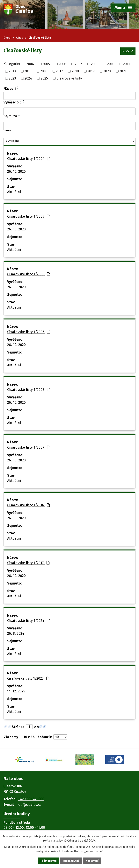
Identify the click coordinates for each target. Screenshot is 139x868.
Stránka (18, 727)
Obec (19, 38)
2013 (12, 71)
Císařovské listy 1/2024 (29, 621)
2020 (107, 71)
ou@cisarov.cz (30, 805)
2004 (30, 64)
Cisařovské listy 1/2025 (28, 678)
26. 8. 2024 (16, 633)
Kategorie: (12, 64)
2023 (12, 78)
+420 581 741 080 (31, 799)
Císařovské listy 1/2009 (29, 447)
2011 (126, 64)
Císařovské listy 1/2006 (29, 274)
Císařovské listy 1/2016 (28, 505)
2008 (95, 64)
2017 (59, 71)
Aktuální (14, 192)
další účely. (89, 841)
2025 (44, 78)
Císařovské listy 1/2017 (28, 563)
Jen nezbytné (71, 861)
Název (10, 89)
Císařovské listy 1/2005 (29, 216)
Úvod (7, 38)
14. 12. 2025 (16, 691)
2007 (78, 64)
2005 (46, 64)
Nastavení (92, 861)
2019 (91, 71)
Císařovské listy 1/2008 (29, 390)
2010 (111, 64)
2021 (123, 71)
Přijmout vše (49, 861)
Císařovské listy (69, 78)
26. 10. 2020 (16, 171)
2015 (28, 71)
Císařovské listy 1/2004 (29, 159)
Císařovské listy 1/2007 (29, 332)
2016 (44, 71)
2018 (75, 71)
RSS (128, 51)
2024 (28, 78)
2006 (62, 64)
